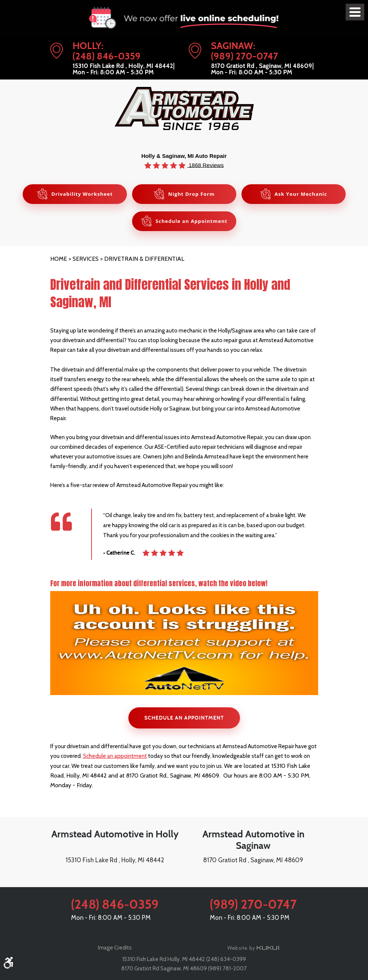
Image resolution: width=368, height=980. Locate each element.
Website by (253, 948)
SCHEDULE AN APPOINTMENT (184, 719)
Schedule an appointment (115, 757)
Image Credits (115, 948)
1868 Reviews (205, 165)
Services (86, 259)
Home (59, 259)
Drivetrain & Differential (144, 259)
